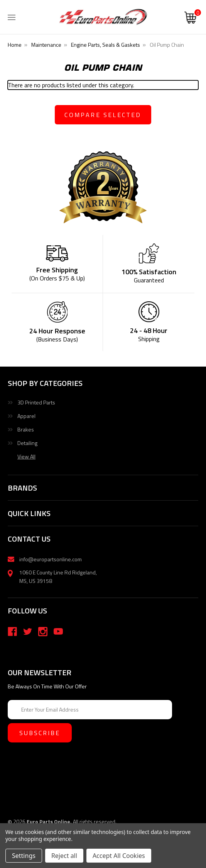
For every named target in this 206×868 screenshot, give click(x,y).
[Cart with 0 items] (190, 19)
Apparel (26, 416)
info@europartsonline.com (51, 559)
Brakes (26, 429)
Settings (24, 856)
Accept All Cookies (119, 856)
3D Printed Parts (36, 402)
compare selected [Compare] (103, 115)
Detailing (27, 443)
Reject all (64, 856)
